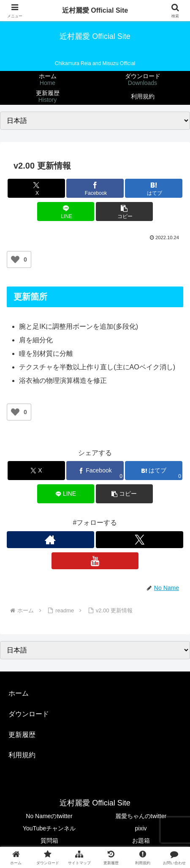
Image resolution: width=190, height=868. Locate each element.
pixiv (141, 828)
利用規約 (22, 755)
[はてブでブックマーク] (154, 188)
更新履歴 (22, 735)
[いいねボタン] (15, 259)
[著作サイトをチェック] (50, 540)
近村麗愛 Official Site (95, 10)
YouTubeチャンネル (49, 828)
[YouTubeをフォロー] (95, 561)
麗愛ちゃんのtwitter (141, 816)
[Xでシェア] (36, 188)
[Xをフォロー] (140, 540)
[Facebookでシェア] (95, 188)
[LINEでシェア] (66, 212)
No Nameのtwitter (49, 816)
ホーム (19, 693)
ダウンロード (29, 714)
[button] (125, 212)
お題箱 (141, 841)
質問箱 (49, 841)
